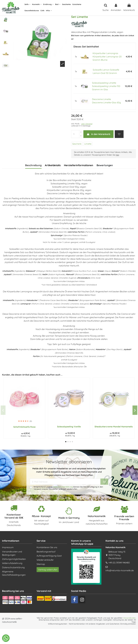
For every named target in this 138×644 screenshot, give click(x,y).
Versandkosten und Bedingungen (12, 553)
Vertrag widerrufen (48, 570)
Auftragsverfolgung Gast (49, 556)
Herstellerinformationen (79, 165)
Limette (88, 144)
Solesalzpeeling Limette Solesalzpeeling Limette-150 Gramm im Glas (106, 86)
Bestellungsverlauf (46, 552)
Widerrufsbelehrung (12, 563)
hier (117, 155)
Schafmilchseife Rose (24, 427)
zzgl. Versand (87, 124)
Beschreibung (33, 165)
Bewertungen (105, 165)
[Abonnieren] (104, 482)
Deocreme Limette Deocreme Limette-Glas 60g (106, 101)
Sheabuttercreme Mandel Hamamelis (114, 427)
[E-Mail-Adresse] (65, 482)
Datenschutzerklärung (63, 487)
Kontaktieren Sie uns (47, 547)
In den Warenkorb (98, 134)
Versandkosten (129, 618)
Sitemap (41, 564)
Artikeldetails (53, 165)
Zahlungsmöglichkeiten (14, 559)
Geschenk (77, 144)
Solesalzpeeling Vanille (69, 427)
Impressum (8, 547)
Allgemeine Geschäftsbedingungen (14, 573)
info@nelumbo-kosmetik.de (120, 570)
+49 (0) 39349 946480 (119, 563)
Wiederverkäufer (45, 560)
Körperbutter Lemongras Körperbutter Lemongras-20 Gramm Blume (107, 57)
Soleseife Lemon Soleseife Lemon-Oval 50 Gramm (106, 71)
